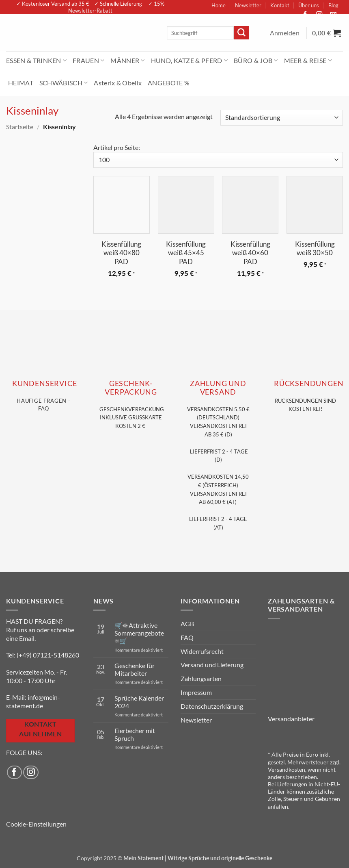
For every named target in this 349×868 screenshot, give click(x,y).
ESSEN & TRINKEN (36, 60)
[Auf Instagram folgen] (321, 15)
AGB (187, 624)
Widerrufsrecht (202, 651)
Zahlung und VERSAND (218, 388)
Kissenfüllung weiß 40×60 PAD (250, 253)
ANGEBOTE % (169, 83)
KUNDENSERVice (44, 383)
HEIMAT (21, 83)
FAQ (187, 637)
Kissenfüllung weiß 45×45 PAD (186, 253)
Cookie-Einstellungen (36, 824)
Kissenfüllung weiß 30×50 (315, 248)
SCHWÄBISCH (64, 83)
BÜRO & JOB (256, 60)
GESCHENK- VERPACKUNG (131, 388)
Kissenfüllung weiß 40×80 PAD (121, 253)
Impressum (196, 692)
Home (219, 5)
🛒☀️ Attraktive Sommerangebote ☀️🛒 (139, 633)
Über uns (309, 5)
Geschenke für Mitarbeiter (135, 669)
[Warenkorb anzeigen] (327, 33)
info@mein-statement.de (33, 701)
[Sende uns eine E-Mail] (336, 15)
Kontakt (280, 5)
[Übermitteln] (241, 33)
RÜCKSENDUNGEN (309, 383)
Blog (333, 5)
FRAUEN (88, 60)
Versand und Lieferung (212, 665)
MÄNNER (127, 60)
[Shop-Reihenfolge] (282, 118)
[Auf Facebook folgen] (307, 15)
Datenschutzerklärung (212, 706)
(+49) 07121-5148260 (48, 655)
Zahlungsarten (201, 678)
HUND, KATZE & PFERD (190, 60)
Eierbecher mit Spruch (135, 734)
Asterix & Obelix (118, 83)
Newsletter (248, 5)
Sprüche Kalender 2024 (139, 702)
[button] (286, 33)
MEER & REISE (308, 60)
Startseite (20, 127)
